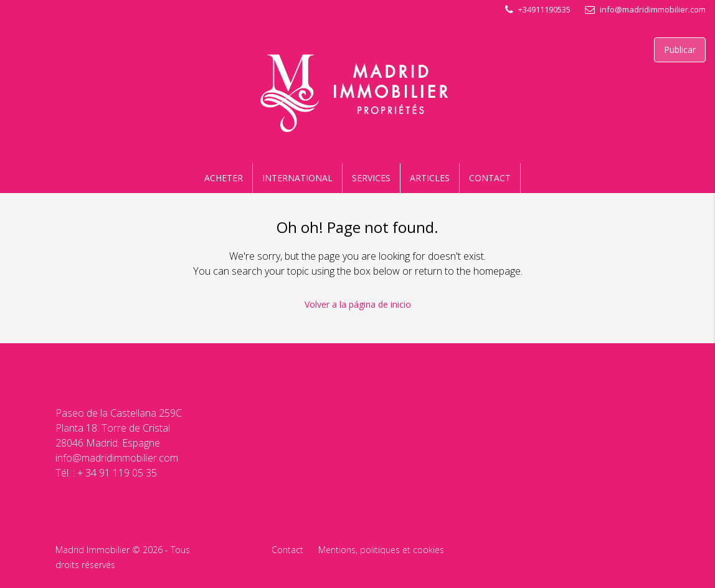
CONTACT (490, 178)
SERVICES (371, 178)
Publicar (680, 50)
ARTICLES (430, 178)
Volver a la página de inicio (358, 304)
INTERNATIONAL (297, 178)
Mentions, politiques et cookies (381, 550)
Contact (287, 550)
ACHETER (224, 178)
